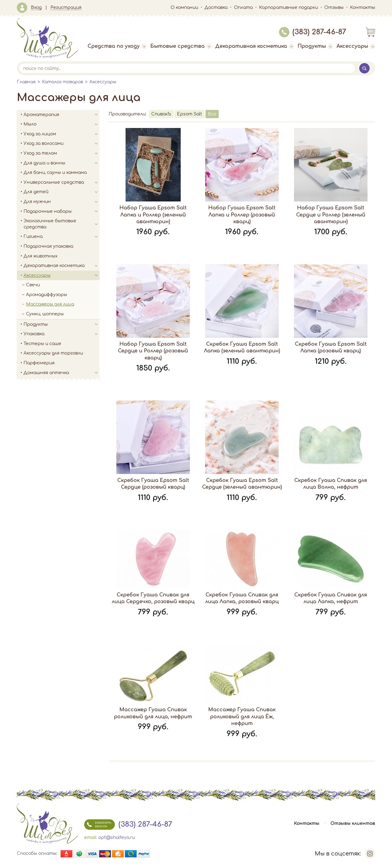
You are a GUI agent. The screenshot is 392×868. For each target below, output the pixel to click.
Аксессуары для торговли (53, 353)
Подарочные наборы (62, 212)
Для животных (41, 256)
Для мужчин (62, 202)
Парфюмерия (39, 363)
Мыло (62, 124)
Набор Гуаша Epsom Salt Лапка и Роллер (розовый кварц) (242, 215)
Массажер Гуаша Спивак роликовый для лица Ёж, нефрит (242, 717)
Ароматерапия (62, 115)
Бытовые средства (181, 46)
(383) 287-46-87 (313, 32)
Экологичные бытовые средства (62, 224)
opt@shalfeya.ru (117, 838)
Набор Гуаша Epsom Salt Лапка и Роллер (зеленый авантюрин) (153, 215)
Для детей (62, 192)
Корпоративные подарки (288, 8)
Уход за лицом (62, 134)
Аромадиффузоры (47, 295)
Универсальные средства (62, 182)
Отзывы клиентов (353, 823)
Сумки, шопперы (45, 314)
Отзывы (334, 8)
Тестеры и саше (42, 344)
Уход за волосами (62, 144)
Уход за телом (62, 153)
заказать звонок (98, 825)
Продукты (315, 46)
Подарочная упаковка (48, 246)
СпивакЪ (161, 114)
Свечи (33, 285)
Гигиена (62, 237)
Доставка (216, 8)
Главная (26, 82)
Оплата (243, 8)
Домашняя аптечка (62, 373)
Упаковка (62, 334)
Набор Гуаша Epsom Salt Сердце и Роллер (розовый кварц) (153, 351)
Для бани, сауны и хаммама (55, 173)
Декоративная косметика (255, 46)
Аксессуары (356, 46)
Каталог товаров (62, 82)
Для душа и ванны (62, 163)
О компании (184, 8)
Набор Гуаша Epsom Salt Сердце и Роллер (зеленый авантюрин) (331, 215)
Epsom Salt (190, 114)
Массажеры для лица (50, 304)
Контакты (363, 8)
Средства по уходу (117, 46)
